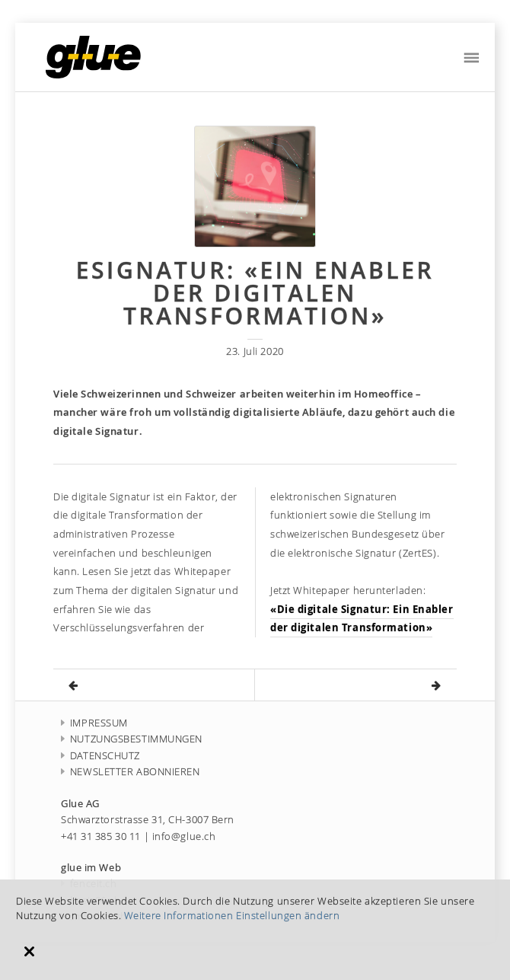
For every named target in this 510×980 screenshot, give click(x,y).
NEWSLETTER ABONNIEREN (131, 772)
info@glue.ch (184, 836)
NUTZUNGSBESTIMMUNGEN (132, 739)
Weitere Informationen (179, 916)
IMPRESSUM (94, 723)
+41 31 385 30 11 (101, 836)
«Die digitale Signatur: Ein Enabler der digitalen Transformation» (362, 619)
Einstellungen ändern (288, 916)
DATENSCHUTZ (100, 756)
